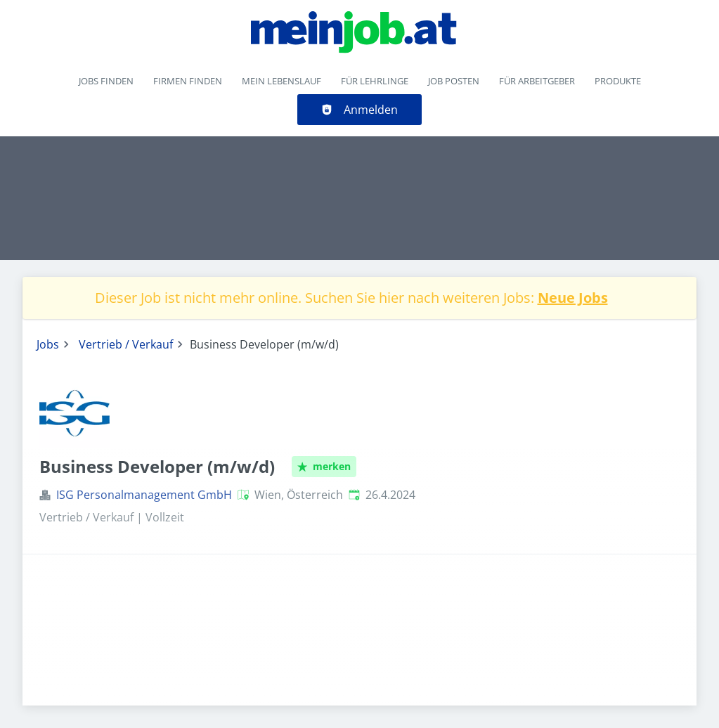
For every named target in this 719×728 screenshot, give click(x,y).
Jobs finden (106, 81)
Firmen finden (188, 81)
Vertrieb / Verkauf (126, 344)
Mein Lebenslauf (281, 81)
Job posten (454, 81)
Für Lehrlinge (375, 81)
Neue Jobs (573, 298)
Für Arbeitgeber (537, 81)
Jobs (48, 344)
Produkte (618, 81)
